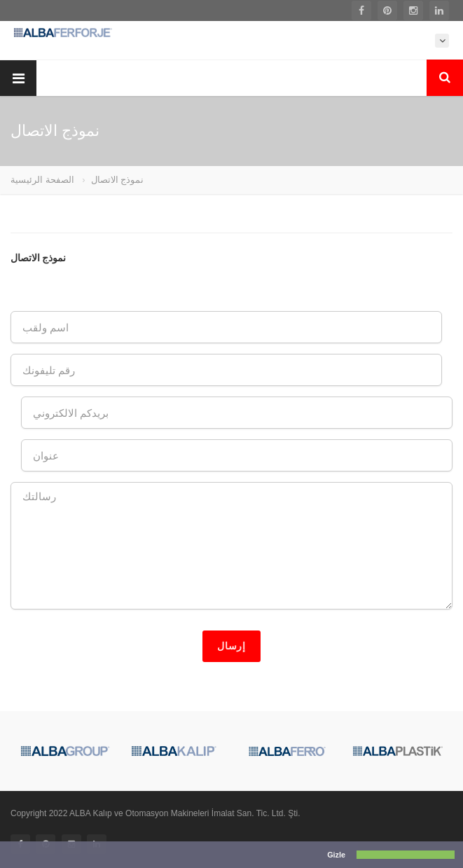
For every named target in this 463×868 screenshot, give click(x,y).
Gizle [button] (336, 855)
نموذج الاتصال (118, 180)
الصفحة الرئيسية (42, 180)
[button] (10, 856)
